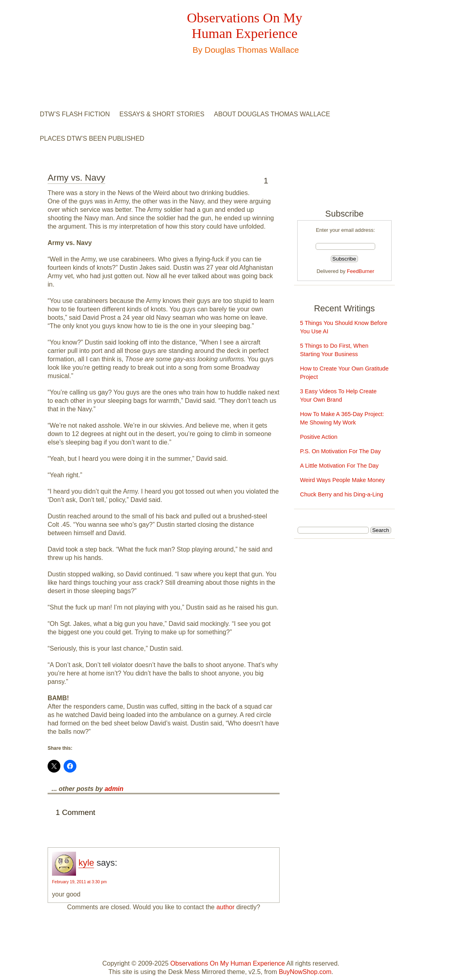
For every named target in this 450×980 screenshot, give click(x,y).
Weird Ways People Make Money (342, 480)
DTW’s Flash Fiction (75, 114)
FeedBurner (360, 271)
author (225, 907)
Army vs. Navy (76, 178)
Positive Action (319, 437)
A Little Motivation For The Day (339, 466)
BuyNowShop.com (305, 972)
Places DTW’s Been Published (92, 138)
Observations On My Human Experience (244, 25)
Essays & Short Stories (162, 114)
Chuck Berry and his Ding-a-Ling (342, 494)
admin (114, 789)
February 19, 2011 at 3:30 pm (79, 882)
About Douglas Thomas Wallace (272, 114)
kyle (86, 863)
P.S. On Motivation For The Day (340, 451)
